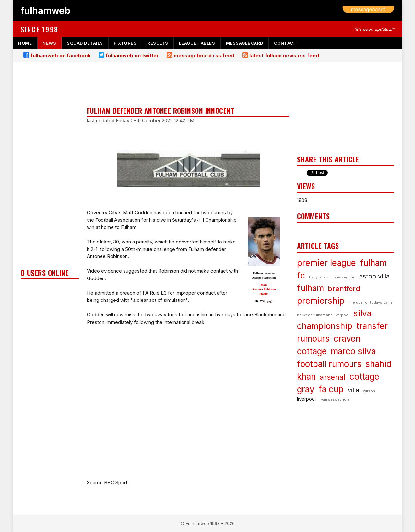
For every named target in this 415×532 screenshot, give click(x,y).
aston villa (374, 276)
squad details (85, 43)
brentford (344, 289)
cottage (364, 377)
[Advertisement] (50, 167)
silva (362, 313)
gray (306, 389)
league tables (197, 43)
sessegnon (345, 277)
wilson (369, 391)
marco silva (353, 351)
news (49, 43)
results (158, 43)
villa (353, 390)
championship (325, 326)
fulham (310, 288)
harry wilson (320, 277)
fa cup (331, 389)
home (25, 43)
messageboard (245, 43)
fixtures (125, 43)
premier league (326, 263)
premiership (321, 301)
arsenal (333, 377)
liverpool (306, 399)
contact (285, 43)
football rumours (329, 364)
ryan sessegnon (334, 399)
